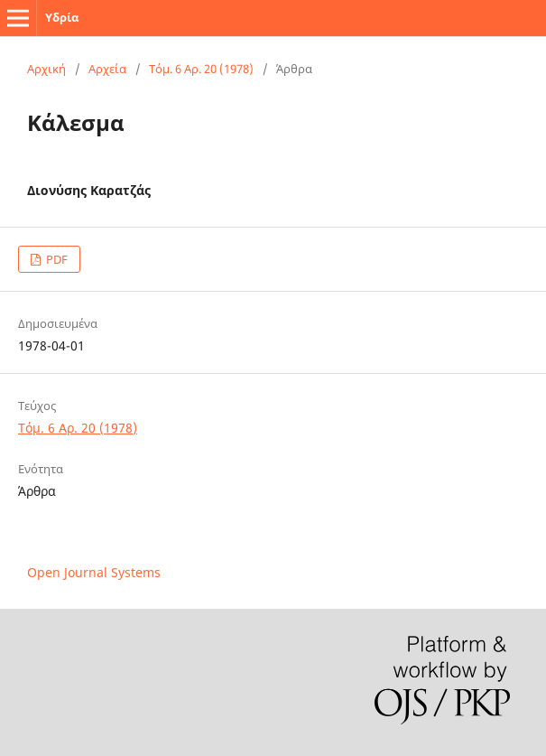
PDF (56, 259)
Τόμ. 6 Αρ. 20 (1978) (201, 69)
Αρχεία (107, 69)
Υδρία (62, 17)
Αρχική (46, 69)
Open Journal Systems (94, 572)
